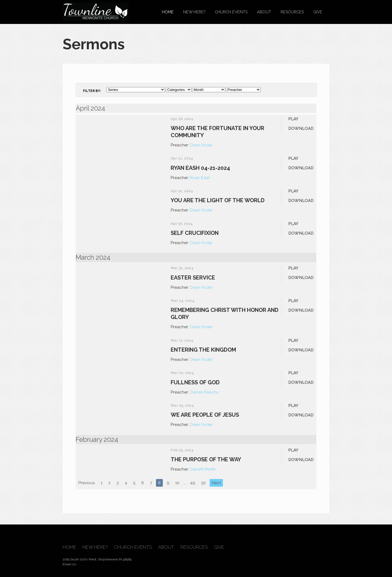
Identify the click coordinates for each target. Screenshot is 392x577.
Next (216, 483)
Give (318, 12)
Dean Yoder (201, 145)
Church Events (231, 12)
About (264, 12)
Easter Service (193, 278)
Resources (292, 12)
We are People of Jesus (205, 415)
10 (177, 483)
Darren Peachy (204, 392)
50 (203, 483)
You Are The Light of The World (218, 200)
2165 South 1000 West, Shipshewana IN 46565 (97, 559)
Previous (87, 483)
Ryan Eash (200, 178)
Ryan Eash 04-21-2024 (200, 168)
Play (293, 119)
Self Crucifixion (195, 233)
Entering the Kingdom (203, 350)
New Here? (194, 12)
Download (301, 128)
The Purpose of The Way (206, 459)
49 (193, 483)
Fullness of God (195, 382)
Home (168, 12)
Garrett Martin (203, 469)
